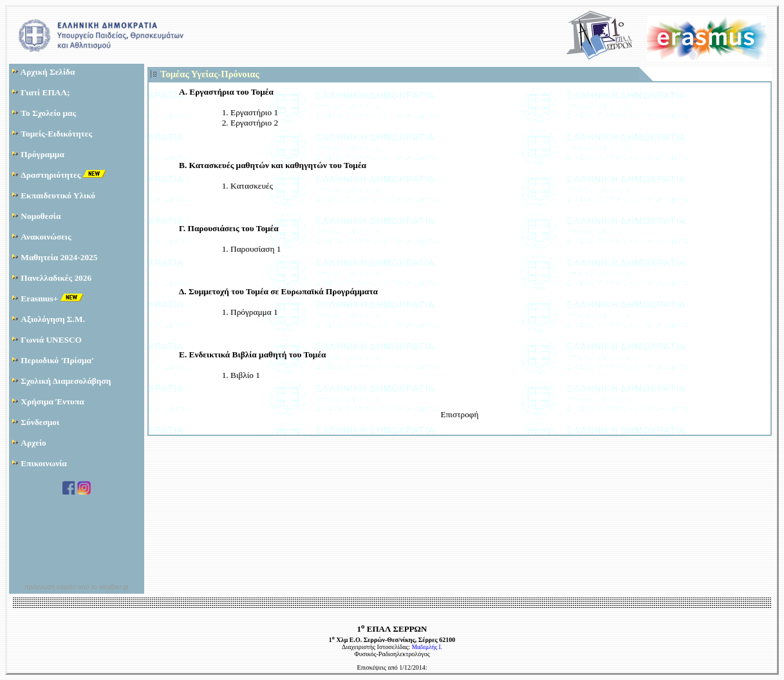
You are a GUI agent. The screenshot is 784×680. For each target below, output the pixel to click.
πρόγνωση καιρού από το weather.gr (77, 587)
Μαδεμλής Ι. (427, 647)
